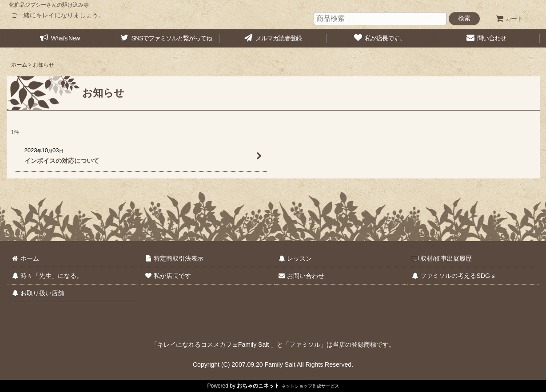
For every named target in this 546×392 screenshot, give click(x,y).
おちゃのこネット (258, 386)
